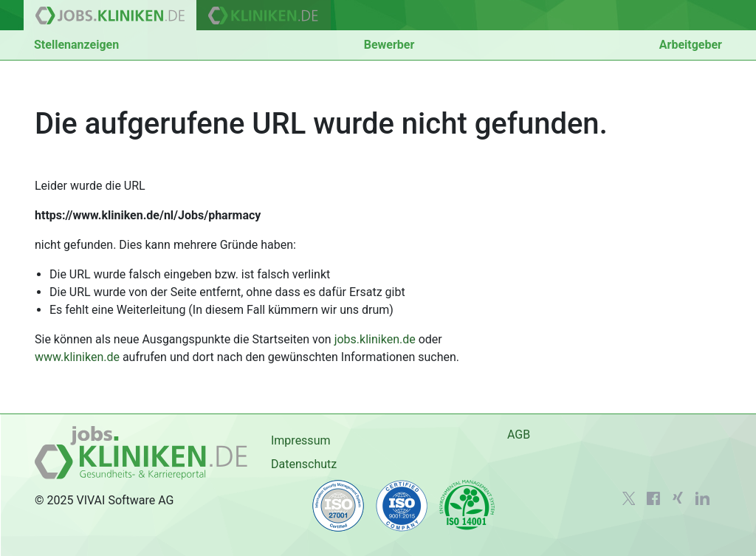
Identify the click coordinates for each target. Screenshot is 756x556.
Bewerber (389, 45)
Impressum (301, 440)
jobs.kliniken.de (375, 339)
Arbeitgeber (691, 45)
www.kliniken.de (77, 357)
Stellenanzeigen (76, 45)
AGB (519, 435)
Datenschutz (304, 464)
